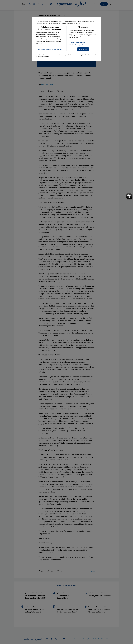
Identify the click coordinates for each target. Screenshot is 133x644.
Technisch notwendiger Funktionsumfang (50, 49)
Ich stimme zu (83, 49)
